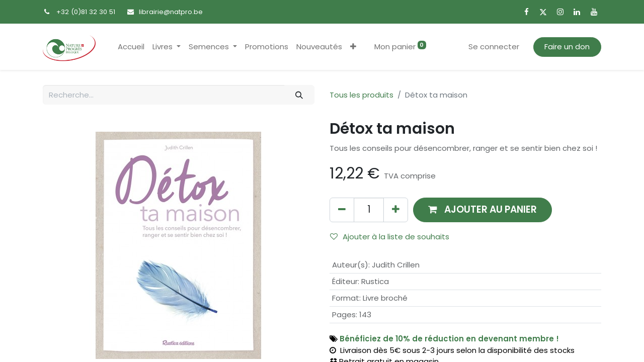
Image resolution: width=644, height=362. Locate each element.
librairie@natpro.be (171, 12)
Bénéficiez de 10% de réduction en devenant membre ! (449, 339)
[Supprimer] (342, 210)
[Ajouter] (396, 210)
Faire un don (567, 47)
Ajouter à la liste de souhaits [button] (390, 237)
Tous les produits (361, 95)
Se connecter (494, 47)
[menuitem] (131, 47)
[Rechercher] (299, 95)
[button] (353, 47)
